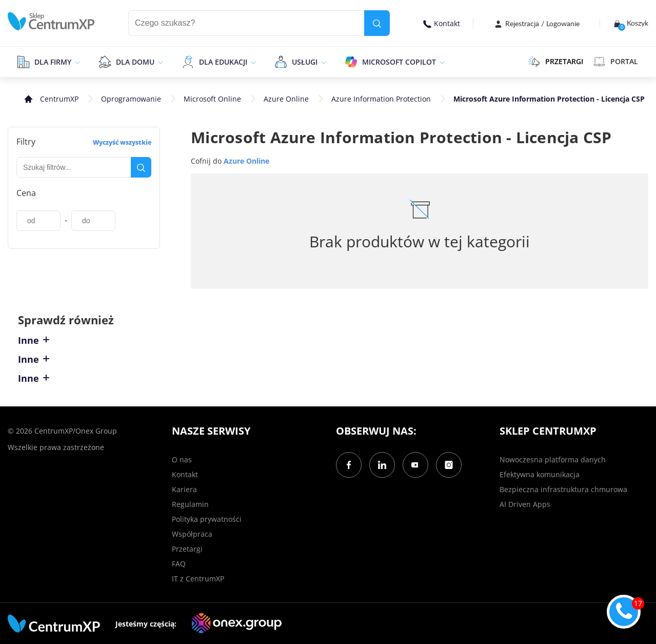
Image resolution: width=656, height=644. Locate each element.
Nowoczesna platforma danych (553, 460)
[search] (377, 23)
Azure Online (286, 99)
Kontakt (442, 23)
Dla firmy (53, 62)
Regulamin (190, 504)
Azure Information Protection (381, 99)
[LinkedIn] (382, 465)
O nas (182, 460)
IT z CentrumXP (198, 579)
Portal (616, 62)
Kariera (184, 489)
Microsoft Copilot (399, 62)
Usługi (305, 62)
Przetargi (187, 549)
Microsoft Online (212, 99)
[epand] (76, 62)
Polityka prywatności (207, 519)
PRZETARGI (556, 62)
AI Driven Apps (525, 504)
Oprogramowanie (131, 99)
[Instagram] (449, 465)
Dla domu (135, 62)
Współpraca (192, 534)
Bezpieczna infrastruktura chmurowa (563, 489)
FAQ (179, 564)
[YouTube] (415, 465)
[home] (51, 21)
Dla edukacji (223, 62)
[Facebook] (349, 465)
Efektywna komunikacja (540, 474)
